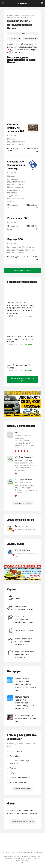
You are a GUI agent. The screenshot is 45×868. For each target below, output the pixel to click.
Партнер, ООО (15, 239)
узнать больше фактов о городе (22, 821)
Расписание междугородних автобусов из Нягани (24, 619)
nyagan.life (22, 3)
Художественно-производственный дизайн (16, 198)
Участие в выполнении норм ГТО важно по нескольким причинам (22, 812)
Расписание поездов (24, 630)
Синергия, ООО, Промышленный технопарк (16, 165)
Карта (22, 33)
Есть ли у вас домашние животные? (22, 737)
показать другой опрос (22, 789)
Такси (17, 598)
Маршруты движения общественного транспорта (24, 654)
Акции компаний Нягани (21, 520)
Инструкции (14, 671)
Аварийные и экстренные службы (24, 608)
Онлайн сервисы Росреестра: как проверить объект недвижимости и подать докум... (25, 684)
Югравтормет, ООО (18, 218)
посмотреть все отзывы (22, 503)
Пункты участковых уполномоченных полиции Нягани (23, 642)
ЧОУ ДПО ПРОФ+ (22, 550)
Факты (11, 804)
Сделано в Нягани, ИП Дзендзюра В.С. (16, 128)
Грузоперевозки (14, 247)
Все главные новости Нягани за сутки (22, 379)
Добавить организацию (22, 270)
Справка (12, 589)
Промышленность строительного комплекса (15, 190)
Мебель (11, 139)
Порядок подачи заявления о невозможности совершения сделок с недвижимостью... (24, 703)
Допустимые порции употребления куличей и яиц (25, 718)
